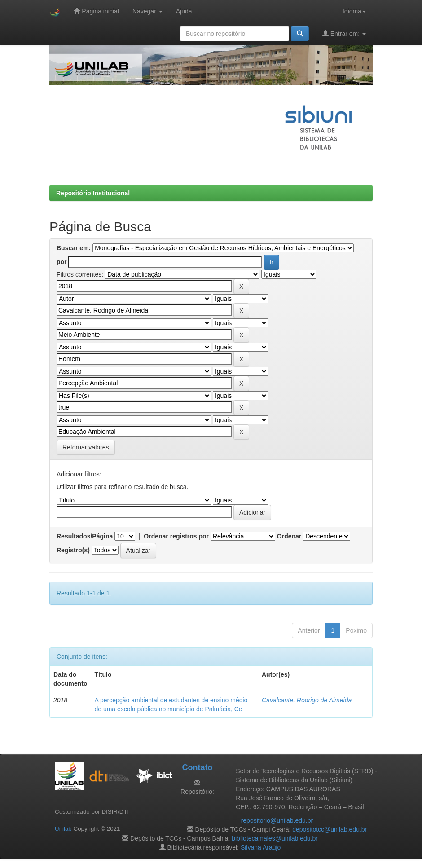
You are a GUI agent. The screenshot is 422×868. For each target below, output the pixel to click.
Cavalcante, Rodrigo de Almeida (307, 700)
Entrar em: (344, 33)
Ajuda (184, 11)
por (62, 262)
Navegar (147, 11)
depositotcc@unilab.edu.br (330, 829)
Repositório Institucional (93, 193)
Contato (197, 767)
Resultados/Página (85, 536)
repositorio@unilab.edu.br (277, 820)
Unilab (63, 829)
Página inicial (96, 11)
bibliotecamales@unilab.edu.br (275, 838)
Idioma (354, 11)
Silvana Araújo (261, 847)
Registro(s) (73, 550)
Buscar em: (74, 248)
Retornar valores (86, 447)
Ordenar (289, 536)
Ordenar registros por (176, 536)
